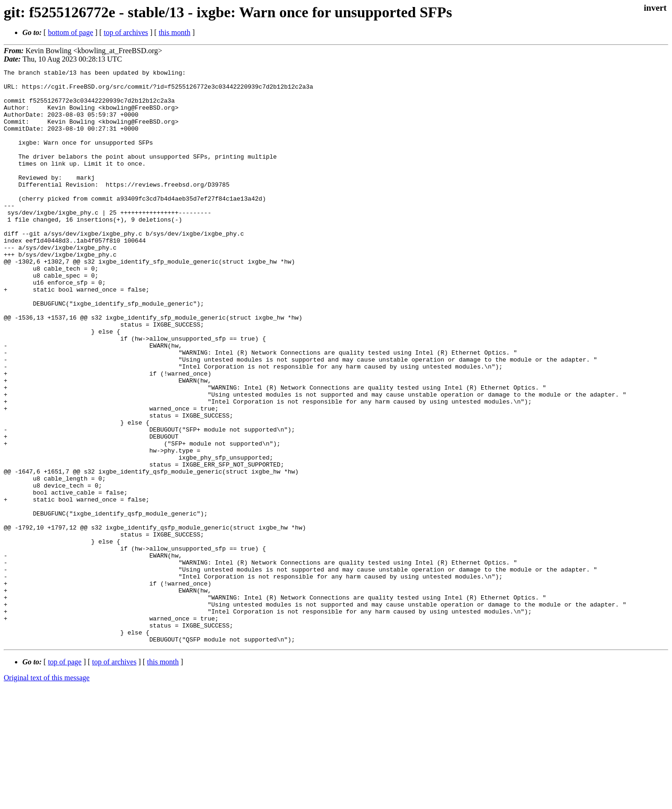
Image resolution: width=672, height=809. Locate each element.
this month (175, 32)
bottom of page (71, 32)
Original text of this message (47, 792)
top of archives (126, 32)
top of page (65, 777)
